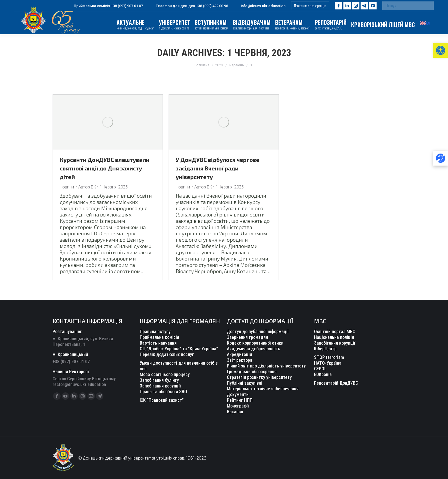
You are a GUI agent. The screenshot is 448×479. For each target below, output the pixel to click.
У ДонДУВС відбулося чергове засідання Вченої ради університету (218, 168)
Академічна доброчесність (254, 349)
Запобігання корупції (335, 343)
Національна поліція (334, 337)
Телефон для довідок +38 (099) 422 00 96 (188, 6)
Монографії (238, 406)
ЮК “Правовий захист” (162, 400)
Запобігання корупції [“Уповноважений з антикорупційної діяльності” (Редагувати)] (160, 386)
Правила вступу (155, 332)
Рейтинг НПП (240, 400)
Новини (67, 187)
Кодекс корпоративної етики (255, 343)
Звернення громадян (247, 337)
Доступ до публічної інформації (258, 332)
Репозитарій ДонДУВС (336, 383)
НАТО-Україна (328, 363)
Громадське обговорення (252, 372)
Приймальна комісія (159, 337)
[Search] (408, 6)
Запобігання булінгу (159, 380)
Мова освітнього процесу (165, 374)
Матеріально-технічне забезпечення (263, 389)
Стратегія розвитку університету (259, 377)
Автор (87, 187)
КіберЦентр (325, 349)
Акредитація (239, 354)
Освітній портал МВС (335, 332)
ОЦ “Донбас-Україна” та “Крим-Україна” (179, 349)
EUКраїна (323, 374)
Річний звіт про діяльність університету (266, 366)
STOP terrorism (329, 357)
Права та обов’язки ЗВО (163, 392)
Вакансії (235, 412)
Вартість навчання (158, 343)
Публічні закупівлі (245, 383)
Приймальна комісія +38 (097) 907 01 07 (105, 6)
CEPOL (320, 369)
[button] (441, 50)
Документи (238, 394)
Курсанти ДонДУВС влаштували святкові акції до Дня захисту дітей (105, 168)
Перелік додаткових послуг (167, 354)
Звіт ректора (240, 360)
